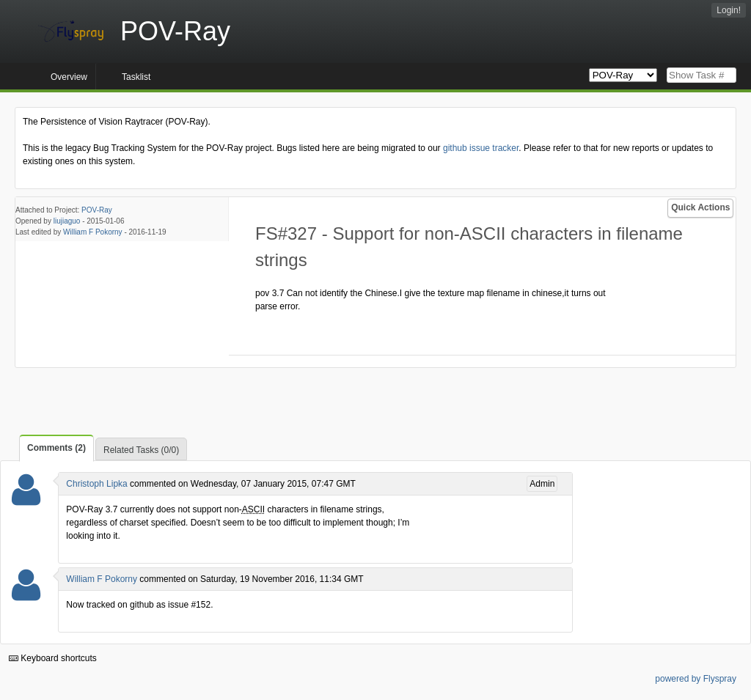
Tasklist (136, 77)
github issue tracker (481, 148)
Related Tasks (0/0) (141, 450)
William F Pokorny (93, 232)
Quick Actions (700, 207)
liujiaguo (67, 221)
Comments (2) (56, 448)
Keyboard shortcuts (53, 658)
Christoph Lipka (96, 484)
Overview (69, 77)
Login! (729, 10)
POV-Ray (97, 210)
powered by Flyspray (696, 679)
